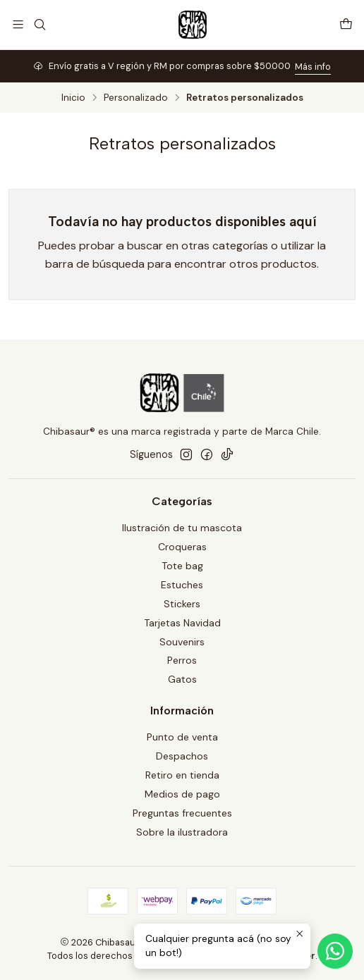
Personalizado (136, 98)
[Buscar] (39, 24)
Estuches (182, 585)
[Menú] (18, 24)
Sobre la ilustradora (182, 832)
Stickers (182, 604)
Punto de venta (182, 737)
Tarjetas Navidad (182, 623)
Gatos (182, 679)
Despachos (182, 756)
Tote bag (182, 566)
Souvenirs (182, 642)
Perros (182, 660)
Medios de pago (182, 794)
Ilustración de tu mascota (182, 528)
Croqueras (182, 547)
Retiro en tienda (182, 775)
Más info (313, 67)
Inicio (73, 98)
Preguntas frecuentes (182, 813)
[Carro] (346, 24)
